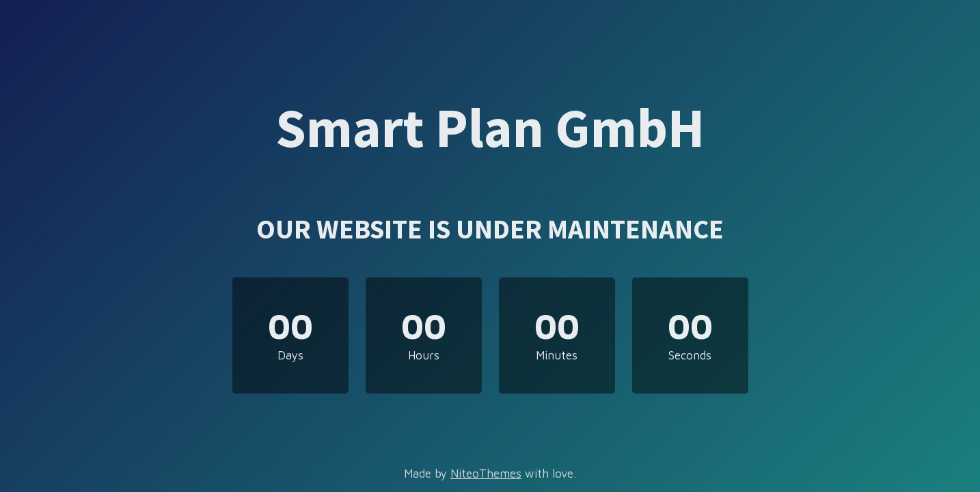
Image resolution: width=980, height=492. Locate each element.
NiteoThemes (486, 474)
